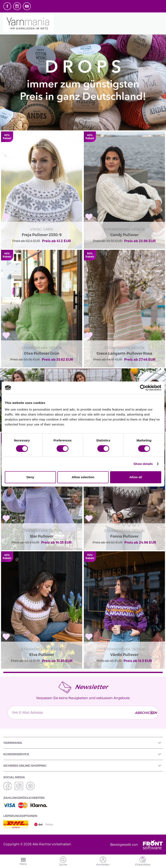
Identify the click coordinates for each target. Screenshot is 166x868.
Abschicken (145, 713)
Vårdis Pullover (124, 655)
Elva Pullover (42, 655)
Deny (30, 477)
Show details (143, 464)
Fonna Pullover (124, 536)
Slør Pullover (42, 536)
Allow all (136, 477)
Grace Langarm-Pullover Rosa (124, 353)
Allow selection (83, 477)
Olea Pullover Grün (42, 353)
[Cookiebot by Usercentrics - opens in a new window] (143, 388)
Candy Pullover (124, 235)
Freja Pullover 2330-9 (42, 235)
